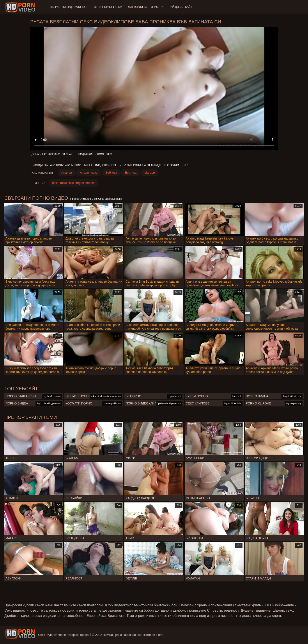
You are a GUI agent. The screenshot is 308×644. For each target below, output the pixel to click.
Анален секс (89, 173)
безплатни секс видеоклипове (73, 183)
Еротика (131, 173)
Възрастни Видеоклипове (69, 7)
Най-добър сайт (180, 7)
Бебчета (111, 173)
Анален (67, 173)
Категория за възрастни (145, 7)
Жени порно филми (108, 7)
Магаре (150, 173)
